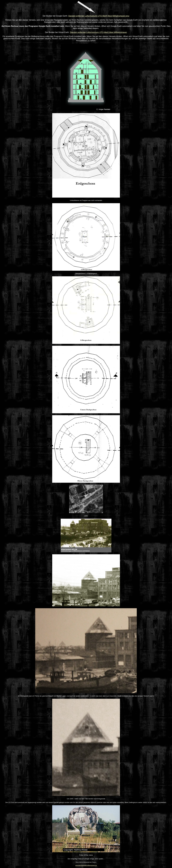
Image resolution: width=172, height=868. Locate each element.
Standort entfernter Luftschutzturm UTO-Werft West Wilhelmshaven (98, 32)
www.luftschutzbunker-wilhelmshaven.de (86, 865)
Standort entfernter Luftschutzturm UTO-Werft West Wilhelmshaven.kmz (99, 16)
